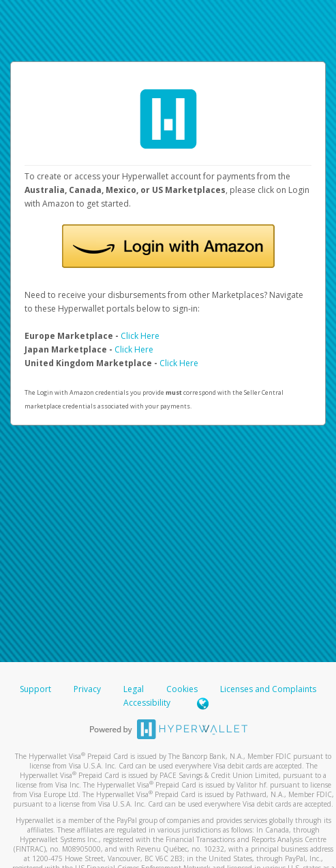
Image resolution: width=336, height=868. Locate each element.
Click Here (140, 336)
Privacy (87, 689)
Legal (134, 689)
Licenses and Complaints (268, 689)
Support (35, 689)
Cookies (182, 689)
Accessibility (147, 703)
